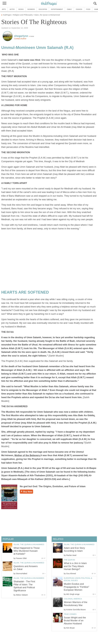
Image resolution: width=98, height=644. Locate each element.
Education (43, 9)
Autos (12, 9)
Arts (4, 9)
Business (31, 9)
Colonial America (73, 599)
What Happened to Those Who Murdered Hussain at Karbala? (27, 551)
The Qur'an (69, 560)
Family (69, 9)
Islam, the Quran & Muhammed (79, 544)
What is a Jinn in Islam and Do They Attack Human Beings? (75, 566)
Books (21, 9)
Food (88, 9)
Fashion (79, 9)
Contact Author (20, 39)
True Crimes (70, 614)
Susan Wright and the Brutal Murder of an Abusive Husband (75, 621)
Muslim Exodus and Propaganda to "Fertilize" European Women (76, 587)
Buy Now (26, 492)
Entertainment (57, 9)
